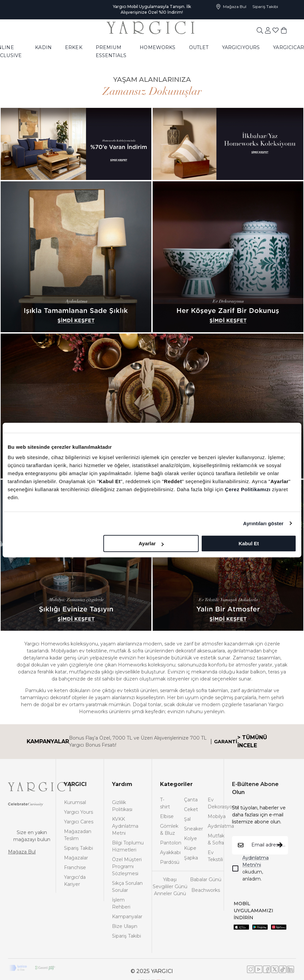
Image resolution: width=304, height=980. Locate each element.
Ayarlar (151, 543)
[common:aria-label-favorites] (268, 30)
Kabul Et (249, 543)
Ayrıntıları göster (263, 523)
